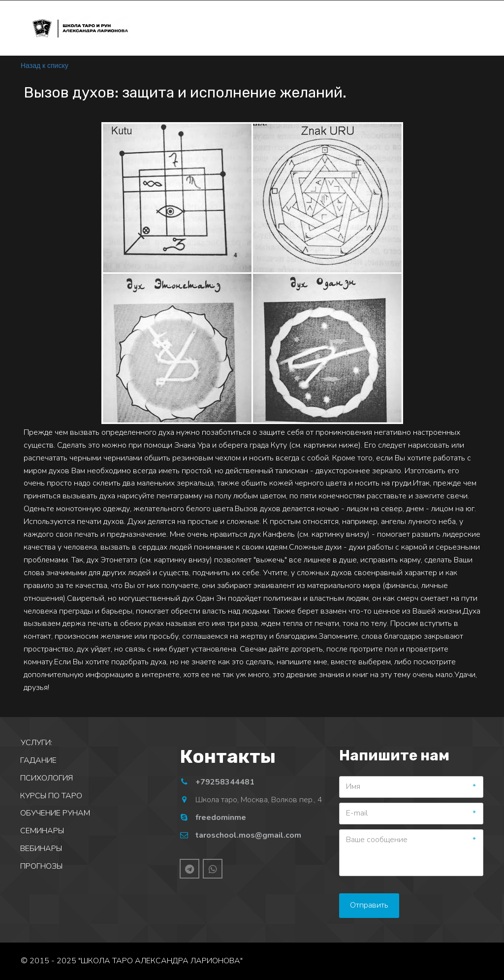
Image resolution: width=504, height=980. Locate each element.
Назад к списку (45, 65)
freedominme (221, 817)
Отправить (369, 905)
